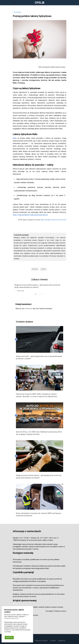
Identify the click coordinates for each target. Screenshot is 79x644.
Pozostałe (17, 12)
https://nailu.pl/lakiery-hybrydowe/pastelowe (30, 215)
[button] (36, 294)
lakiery (43, 269)
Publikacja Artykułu (41, 641)
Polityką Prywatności (11, 618)
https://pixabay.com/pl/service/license (54, 220)
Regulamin (62, 641)
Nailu (15, 138)
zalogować (28, 309)
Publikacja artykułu (60, 611)
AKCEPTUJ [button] (9, 638)
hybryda (35, 269)
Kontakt (53, 641)
